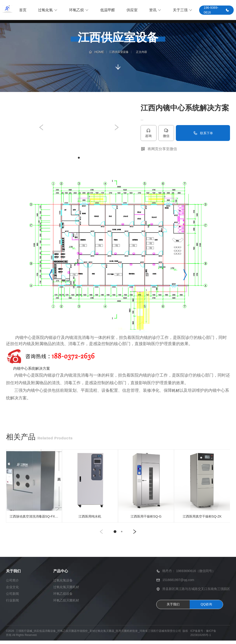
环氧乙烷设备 (63, 597)
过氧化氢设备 (63, 584)
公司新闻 (12, 597)
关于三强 (183, 10)
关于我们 (173, 608)
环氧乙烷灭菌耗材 (66, 604)
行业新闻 (12, 604)
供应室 (132, 10)
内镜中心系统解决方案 (32, 369)
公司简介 (12, 584)
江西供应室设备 (119, 52)
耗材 (176, 391)
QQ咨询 (206, 608)
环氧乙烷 (79, 10)
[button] (41, 128)
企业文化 (12, 590)
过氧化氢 (48, 10)
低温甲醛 (108, 10)
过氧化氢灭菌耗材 (66, 590)
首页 (23, 10)
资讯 (155, 10)
